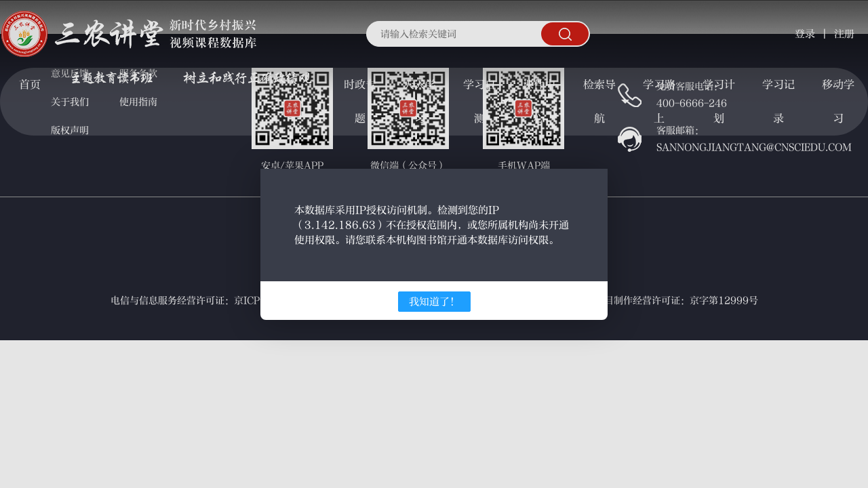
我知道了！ (434, 302)
